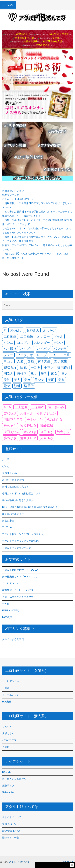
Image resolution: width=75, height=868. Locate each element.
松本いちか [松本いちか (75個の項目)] (35, 420)
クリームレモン (11, 695)
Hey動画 (7, 702)
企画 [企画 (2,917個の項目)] (31, 361)
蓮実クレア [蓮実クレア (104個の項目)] (28, 438)
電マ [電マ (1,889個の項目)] (7, 386)
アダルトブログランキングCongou (21, 541)
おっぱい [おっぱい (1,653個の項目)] (16, 330)
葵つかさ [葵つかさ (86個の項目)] (10, 438)
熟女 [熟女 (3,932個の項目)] (34, 374)
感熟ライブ (8, 786)
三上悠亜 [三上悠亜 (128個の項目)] (21, 407)
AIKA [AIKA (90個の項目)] (7, 407)
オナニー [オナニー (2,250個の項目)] (43, 336)
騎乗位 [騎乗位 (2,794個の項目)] (29, 386)
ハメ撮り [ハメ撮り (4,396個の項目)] (10, 349)
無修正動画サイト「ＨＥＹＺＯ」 (20, 577)
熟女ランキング (11, 195)
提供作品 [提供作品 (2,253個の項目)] (64, 367)
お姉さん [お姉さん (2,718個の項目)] (33, 330)
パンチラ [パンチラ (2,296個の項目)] (60, 349)
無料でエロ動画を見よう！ (17, 487)
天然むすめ (8, 733)
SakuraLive (8, 792)
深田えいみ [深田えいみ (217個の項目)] (12, 432)
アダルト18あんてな (19, 862)
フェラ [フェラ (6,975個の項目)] (8, 355)
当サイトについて (12, 817)
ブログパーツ (9, 824)
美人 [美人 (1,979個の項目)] (17, 380)
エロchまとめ (9, 473)
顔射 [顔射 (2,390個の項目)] (17, 386)
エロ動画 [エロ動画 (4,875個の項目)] (10, 336)
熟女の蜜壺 (8, 521)
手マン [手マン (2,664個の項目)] (49, 367)
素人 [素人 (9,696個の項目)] (65, 374)
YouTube (7, 527)
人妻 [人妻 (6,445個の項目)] (20, 361)
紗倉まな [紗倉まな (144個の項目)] (63, 432)
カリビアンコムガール (14, 779)
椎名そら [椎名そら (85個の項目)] (10, 426)
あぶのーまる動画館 (13, 480)
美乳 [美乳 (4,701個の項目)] (7, 380)
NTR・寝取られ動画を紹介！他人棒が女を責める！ (30, 507)
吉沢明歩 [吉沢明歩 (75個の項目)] (10, 413)
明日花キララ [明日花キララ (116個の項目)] (13, 420)
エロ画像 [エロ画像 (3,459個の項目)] (27, 336)
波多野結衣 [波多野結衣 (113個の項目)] (28, 426)
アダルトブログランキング (17, 548)
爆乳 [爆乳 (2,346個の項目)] (44, 374)
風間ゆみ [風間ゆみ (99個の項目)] (47, 438)
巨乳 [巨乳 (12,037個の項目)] (23, 367)
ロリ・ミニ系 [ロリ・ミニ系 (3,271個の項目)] (60, 355)
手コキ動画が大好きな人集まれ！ (20, 500)
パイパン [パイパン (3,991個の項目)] (43, 349)
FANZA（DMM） (11, 611)
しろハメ (7, 727)
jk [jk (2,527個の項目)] (5, 330)
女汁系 (6, 460)
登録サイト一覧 (11, 838)
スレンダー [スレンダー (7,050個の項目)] (42, 343)
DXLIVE (6, 772)
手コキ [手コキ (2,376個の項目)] (35, 367)
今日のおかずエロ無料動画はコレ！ (21, 494)
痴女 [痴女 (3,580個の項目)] (54, 374)
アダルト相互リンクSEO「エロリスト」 (24, 534)
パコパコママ (9, 740)
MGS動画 (7, 617)
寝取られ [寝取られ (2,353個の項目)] (10, 367)
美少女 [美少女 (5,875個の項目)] (39, 380)
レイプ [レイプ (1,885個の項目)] (42, 355)
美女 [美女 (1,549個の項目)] (27, 380)
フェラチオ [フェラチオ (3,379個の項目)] (25, 355)
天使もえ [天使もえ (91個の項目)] (27, 413)
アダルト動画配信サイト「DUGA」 (21, 570)
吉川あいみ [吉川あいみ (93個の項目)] (56, 407)
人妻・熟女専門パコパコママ (18, 597)
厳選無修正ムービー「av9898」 (19, 590)
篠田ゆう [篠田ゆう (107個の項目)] (47, 432)
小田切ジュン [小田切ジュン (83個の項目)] (47, 413)
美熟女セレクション (13, 191)
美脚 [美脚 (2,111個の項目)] (61, 380)
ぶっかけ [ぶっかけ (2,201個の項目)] (50, 330)
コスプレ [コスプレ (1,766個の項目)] (23, 343)
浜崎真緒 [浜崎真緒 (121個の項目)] (47, 426)
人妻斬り (7, 747)
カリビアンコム (11, 583)
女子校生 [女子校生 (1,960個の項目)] (61, 361)
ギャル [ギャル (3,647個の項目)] (58, 336)
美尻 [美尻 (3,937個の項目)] (51, 380)
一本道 (6, 604)
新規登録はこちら (12, 831)
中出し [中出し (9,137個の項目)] (8, 361)
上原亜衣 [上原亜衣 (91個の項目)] (38, 407)
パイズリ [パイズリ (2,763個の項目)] (27, 349)
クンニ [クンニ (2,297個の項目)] (8, 343)
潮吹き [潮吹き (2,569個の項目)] (8, 374)
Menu (10, 5)
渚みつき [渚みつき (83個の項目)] (30, 432)
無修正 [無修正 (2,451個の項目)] (22, 374)
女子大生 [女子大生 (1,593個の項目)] (44, 361)
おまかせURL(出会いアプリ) (17, 199)
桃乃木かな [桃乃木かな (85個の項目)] (55, 420)
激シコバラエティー (13, 514)
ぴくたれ (7, 466)
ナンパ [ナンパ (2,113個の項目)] (58, 343)
